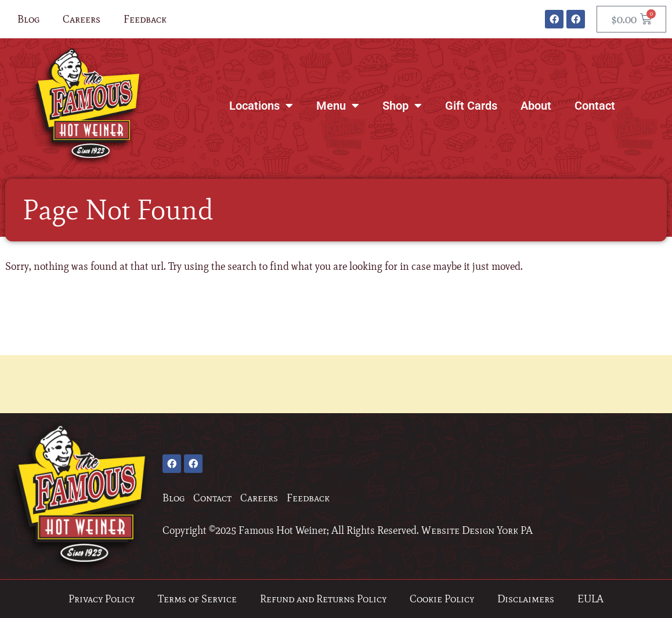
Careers (82, 19)
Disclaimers (526, 599)
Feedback (145, 19)
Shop (402, 106)
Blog (28, 19)
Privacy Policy (102, 599)
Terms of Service (197, 599)
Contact (595, 106)
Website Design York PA (477, 530)
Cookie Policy (442, 599)
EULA (590, 599)
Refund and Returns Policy (323, 599)
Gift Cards (471, 106)
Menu (338, 106)
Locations (261, 106)
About (536, 106)
